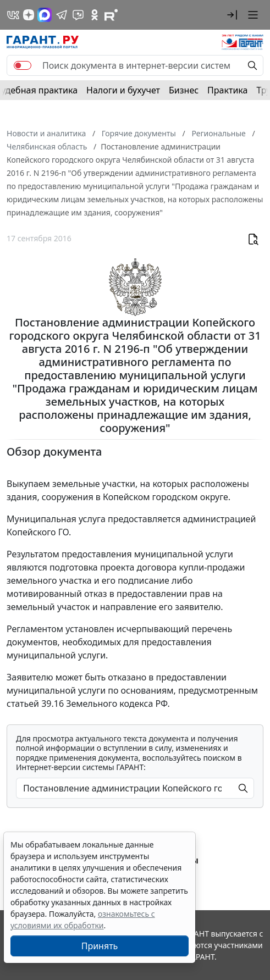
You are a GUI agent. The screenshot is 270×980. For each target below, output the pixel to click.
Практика (227, 90)
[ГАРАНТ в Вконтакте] (13, 15)
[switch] (23, 65)
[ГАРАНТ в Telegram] (62, 15)
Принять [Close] (100, 946)
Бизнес (184, 90)
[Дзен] (29, 15)
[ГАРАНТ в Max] (45, 15)
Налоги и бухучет (123, 90)
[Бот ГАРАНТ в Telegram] (78, 15)
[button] (232, 15)
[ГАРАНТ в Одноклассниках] (95, 15)
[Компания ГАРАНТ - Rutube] (111, 15)
